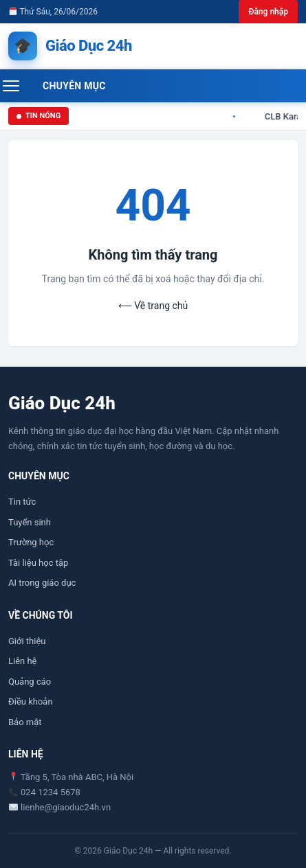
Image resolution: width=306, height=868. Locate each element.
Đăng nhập (268, 12)
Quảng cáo (30, 682)
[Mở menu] (19, 86)
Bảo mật (25, 722)
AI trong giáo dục (42, 583)
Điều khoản (31, 701)
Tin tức (22, 502)
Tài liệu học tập (38, 563)
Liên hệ (23, 661)
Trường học (31, 542)
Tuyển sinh (30, 522)
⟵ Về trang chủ (153, 306)
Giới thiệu (27, 641)
